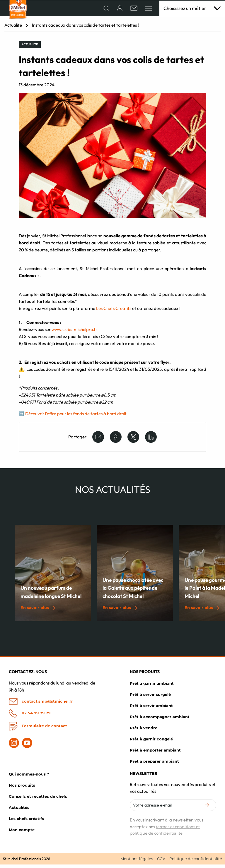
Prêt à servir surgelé (150, 698)
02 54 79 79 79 (30, 717)
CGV (161, 862)
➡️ (22, 417)
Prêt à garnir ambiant (152, 687)
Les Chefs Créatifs (114, 312)
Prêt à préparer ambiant (154, 764)
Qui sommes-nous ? (29, 777)
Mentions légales (137, 862)
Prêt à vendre (144, 731)
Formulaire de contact (38, 730)
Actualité (13, 29)
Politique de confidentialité (196, 862)
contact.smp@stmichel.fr (41, 705)
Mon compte (22, 833)
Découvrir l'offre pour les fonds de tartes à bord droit (76, 417)
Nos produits (22, 788)
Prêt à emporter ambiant (155, 753)
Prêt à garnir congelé (151, 742)
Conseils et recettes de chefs (38, 800)
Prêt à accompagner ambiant (160, 720)
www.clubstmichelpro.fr (74, 333)
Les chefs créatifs (26, 822)
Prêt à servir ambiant (151, 709)
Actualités (19, 811)
